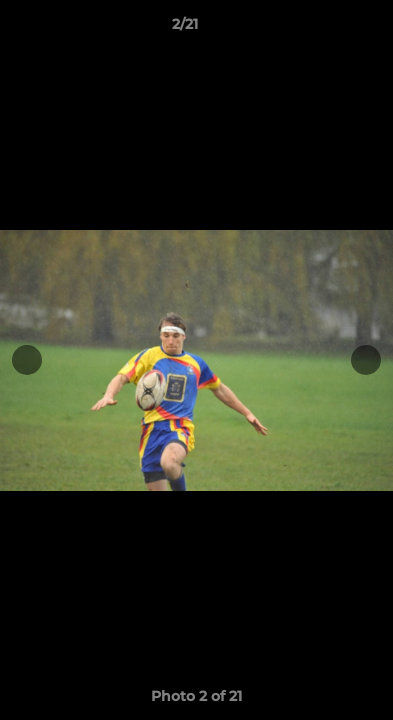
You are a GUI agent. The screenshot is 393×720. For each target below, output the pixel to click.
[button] (321, 29)
